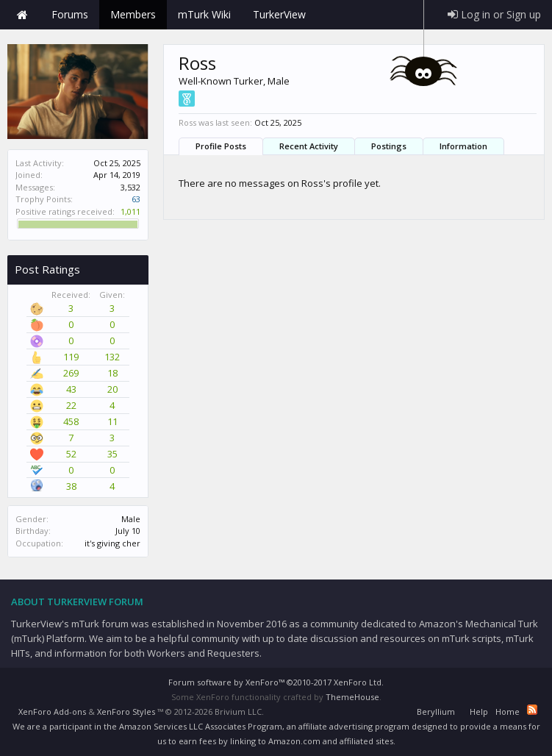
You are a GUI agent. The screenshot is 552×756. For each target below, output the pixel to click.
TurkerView (279, 14)
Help (479, 712)
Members (133, 14)
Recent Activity (309, 146)
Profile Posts (221, 146)
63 (136, 199)
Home (22, 15)
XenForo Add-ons (52, 712)
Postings (389, 146)
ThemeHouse (352, 697)
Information (463, 146)
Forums (70, 14)
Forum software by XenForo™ (276, 682)
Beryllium (436, 712)
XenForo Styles (126, 712)
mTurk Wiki (204, 14)
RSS (532, 710)
